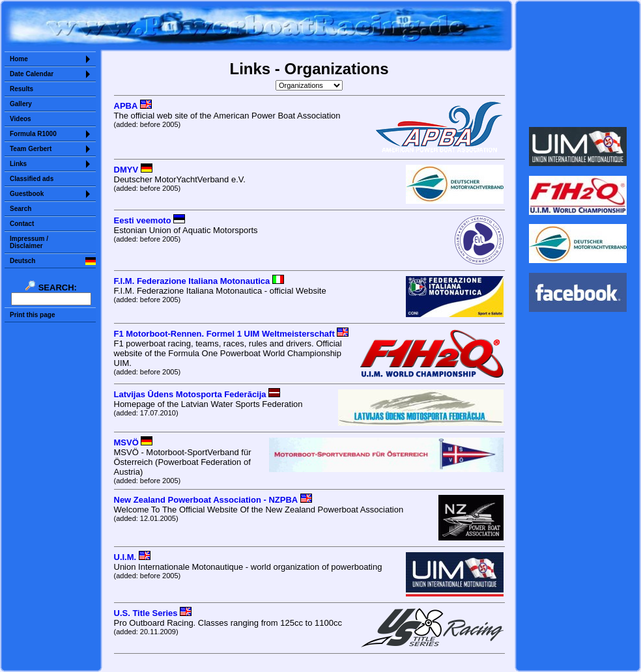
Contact (22, 224)
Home (19, 59)
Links (18, 164)
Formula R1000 (33, 134)
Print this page (32, 315)
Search (21, 209)
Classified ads (32, 179)
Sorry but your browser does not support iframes (578, 64)
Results (21, 89)
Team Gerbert (31, 149)
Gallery (21, 104)
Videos (21, 119)
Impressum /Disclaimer (29, 242)
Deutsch (22, 261)
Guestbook (27, 194)
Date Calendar (32, 74)
